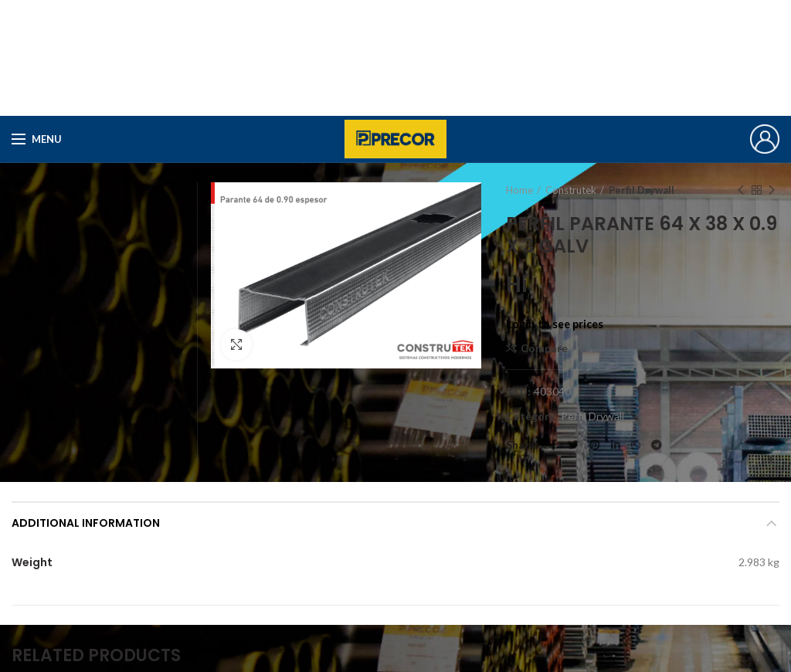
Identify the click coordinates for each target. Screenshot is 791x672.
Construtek (571, 190)
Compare (544, 348)
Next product (772, 190)
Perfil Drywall (642, 190)
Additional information (86, 523)
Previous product (741, 190)
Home (519, 190)
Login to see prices (555, 324)
